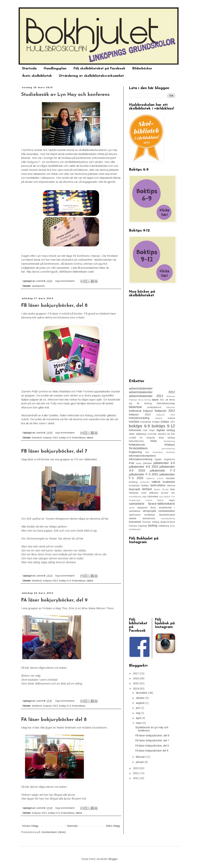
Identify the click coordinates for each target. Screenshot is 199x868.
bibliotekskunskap (166, 403)
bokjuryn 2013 (50, 438)
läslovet (171, 486)
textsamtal (135, 522)
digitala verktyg (166, 430)
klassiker (170, 478)
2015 (136, 683)
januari (140, 762)
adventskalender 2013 (146, 396)
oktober (141, 698)
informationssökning (141, 459)
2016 (136, 678)
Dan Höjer (149, 430)
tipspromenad (168, 522)
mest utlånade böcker (155, 493)
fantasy (171, 438)
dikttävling (141, 434)
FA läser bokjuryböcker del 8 (54, 720)
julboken (148, 463)
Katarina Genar (155, 478)
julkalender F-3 (162, 471)
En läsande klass (152, 438)
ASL (162, 400)
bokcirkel (171, 407)
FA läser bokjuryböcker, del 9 (54, 600)
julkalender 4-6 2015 (144, 467)
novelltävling (135, 497)
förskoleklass (79, 438)
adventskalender (141, 388)
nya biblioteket (150, 497)
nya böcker (165, 497)
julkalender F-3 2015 (144, 474)
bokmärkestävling (139, 418)
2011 (136, 778)
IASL (147, 452)
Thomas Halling (151, 522)
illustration (158, 452)
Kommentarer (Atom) (54, 832)
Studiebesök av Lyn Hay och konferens (65, 95)
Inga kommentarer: (66, 281)
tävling (153, 526)
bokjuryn (148, 411)
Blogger (113, 859)
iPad (132, 463)
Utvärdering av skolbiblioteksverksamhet (91, 76)
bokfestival (135, 411)
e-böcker (152, 434)
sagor (172, 500)
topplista (143, 526)
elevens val (164, 434)
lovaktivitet (169, 482)
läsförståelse (158, 485)
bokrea (171, 418)
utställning (164, 526)
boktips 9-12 (163, 426)
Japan (139, 463)
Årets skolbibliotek (37, 76)
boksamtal (146, 422)
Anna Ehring (145, 400)
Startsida (29, 69)
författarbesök (137, 445)
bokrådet (134, 422)
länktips (145, 486)
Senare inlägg (30, 826)
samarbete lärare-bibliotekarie (152, 504)
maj (138, 713)
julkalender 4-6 (164, 463)
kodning (133, 482)
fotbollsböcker (136, 441)
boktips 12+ (168, 422)
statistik (133, 518)
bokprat (159, 418)
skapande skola (147, 508)
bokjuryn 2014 (166, 415)
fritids (154, 441)
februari (141, 757)
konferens (145, 482)
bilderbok (37, 438)
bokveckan (135, 430)
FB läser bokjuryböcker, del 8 (54, 306)
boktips (156, 422)
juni (138, 708)
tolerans (133, 526)
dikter (132, 434)
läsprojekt (135, 489)
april (139, 718)
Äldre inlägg (113, 826)
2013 (136, 768)
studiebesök (38, 286)
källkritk (156, 482)
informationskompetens (142, 456)
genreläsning (168, 449)
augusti (141, 703)
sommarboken (167, 511)
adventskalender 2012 (152, 392)
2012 (136, 773)
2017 (136, 673)
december (142, 693)
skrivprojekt (149, 511)
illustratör (170, 452)
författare (170, 445)
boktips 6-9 (65, 438)
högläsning (135, 452)
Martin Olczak (161, 489)
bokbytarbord (154, 407)
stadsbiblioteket (167, 515)
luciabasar (134, 486)
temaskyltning (168, 518)
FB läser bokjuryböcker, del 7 (54, 451)
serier (132, 508)
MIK (173, 493)
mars (139, 723)
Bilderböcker (142, 69)
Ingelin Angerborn (165, 459)
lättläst (90, 438)
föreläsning (169, 441)
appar (155, 400)
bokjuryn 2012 (165, 411)
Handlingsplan (55, 69)
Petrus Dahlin (155, 500)
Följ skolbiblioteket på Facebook (99, 69)
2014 (136, 689)
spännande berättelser (142, 515)
